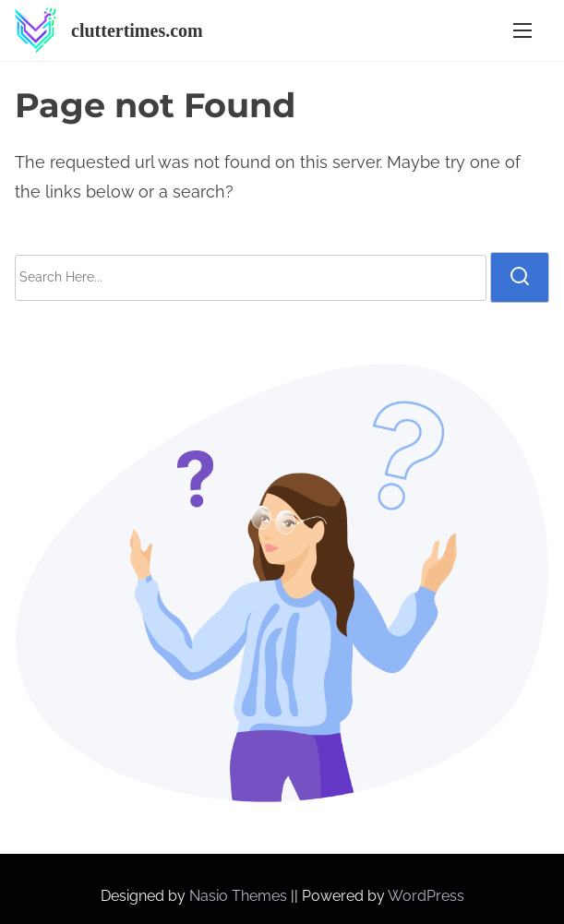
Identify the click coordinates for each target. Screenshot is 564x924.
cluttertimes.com (137, 30)
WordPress (426, 896)
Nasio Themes (240, 896)
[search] (520, 277)
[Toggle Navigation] (522, 31)
